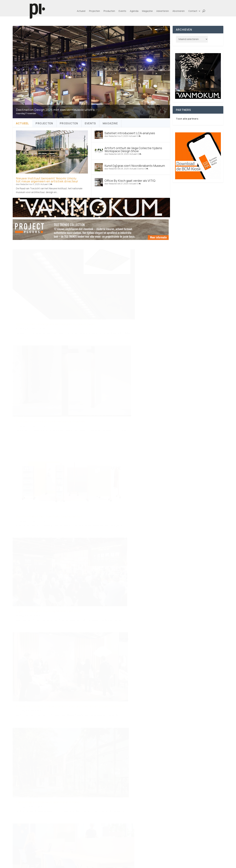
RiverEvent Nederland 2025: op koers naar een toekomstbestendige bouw (43, 689)
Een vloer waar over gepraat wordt (122, 606)
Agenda (134, 11)
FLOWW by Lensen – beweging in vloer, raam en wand (119, 529)
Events (122, 11)
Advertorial (119, 535)
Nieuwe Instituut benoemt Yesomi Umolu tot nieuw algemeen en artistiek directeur (47, 180)
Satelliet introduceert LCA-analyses (130, 133)
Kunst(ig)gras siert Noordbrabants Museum (135, 166)
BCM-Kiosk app (199, 849)
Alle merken (164, 831)
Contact (193, 11)
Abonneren (179, 11)
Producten (109, 11)
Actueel (81, 11)
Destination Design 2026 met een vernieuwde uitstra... (57, 110)
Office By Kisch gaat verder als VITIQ (130, 181)
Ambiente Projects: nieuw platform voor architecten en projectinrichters (44, 456)
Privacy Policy (106, 849)
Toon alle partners (187, 119)
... (153, 719)
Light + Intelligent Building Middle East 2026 (129, 376)
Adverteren (163, 11)
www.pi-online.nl (58, 775)
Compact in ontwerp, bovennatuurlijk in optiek (131, 300)
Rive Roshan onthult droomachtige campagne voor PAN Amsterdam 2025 (43, 610)
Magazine (147, 11)
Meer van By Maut (124, 611)
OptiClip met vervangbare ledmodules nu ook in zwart (36, 301)
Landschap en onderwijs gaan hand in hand (128, 451)
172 (159, 719)
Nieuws (40, 616)
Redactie (24, 184)
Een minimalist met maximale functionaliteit (49, 379)
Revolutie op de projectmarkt (38, 533)
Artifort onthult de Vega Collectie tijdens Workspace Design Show (133, 149)
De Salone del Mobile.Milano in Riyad (124, 682)
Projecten (94, 11)
